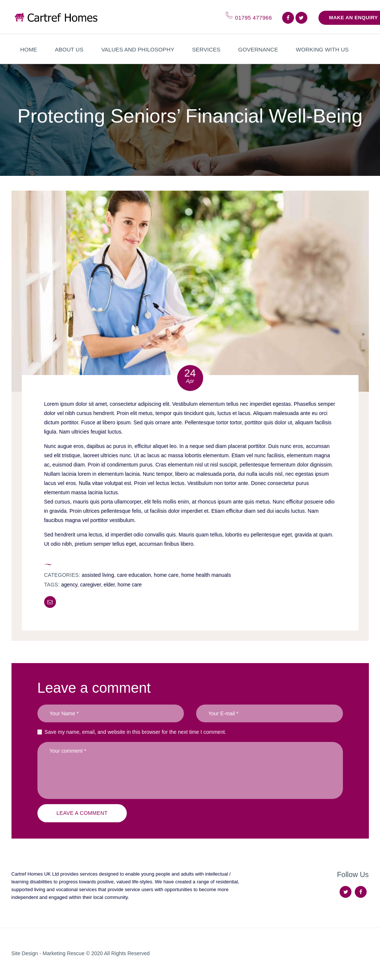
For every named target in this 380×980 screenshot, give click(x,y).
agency (69, 585)
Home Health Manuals (206, 575)
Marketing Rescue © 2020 (73, 953)
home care (130, 585)
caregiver (90, 585)
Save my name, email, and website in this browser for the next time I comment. (135, 732)
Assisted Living (98, 575)
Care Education (134, 575)
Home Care (166, 575)
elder (109, 585)
